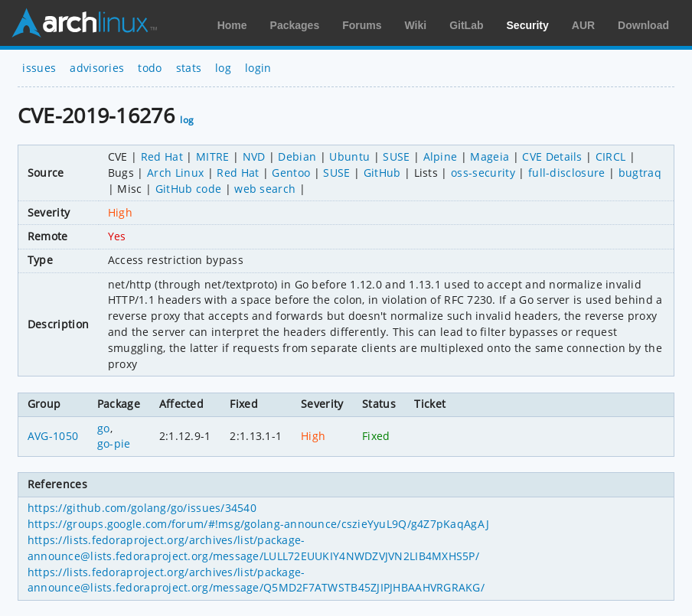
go (104, 428)
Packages (295, 25)
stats (189, 68)
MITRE (213, 156)
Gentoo (291, 173)
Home (232, 25)
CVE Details (552, 156)
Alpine (441, 156)
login (258, 68)
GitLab (466, 25)
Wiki (416, 25)
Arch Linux (84, 23)
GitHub (382, 173)
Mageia (490, 156)
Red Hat (162, 156)
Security (528, 25)
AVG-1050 (53, 436)
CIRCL (611, 156)
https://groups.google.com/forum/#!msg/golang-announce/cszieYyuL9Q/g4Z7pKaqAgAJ (258, 524)
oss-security (483, 173)
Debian (297, 156)
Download (643, 25)
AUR (583, 25)
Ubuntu (349, 156)
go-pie (114, 443)
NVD (254, 156)
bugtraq (640, 173)
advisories (97, 68)
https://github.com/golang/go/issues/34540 (142, 508)
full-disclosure (567, 173)
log (223, 68)
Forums (362, 25)
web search (265, 189)
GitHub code (189, 189)
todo (150, 68)
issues (39, 68)
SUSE (396, 156)
